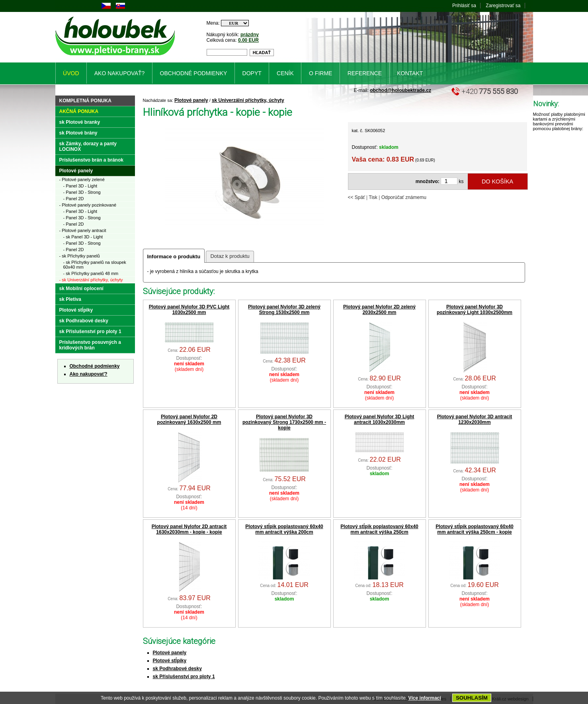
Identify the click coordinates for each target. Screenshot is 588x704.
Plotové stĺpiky (170, 661)
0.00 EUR (248, 40)
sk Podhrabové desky (177, 669)
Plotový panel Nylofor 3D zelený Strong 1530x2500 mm (284, 310)
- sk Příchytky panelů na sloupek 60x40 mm (95, 265)
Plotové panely (191, 100)
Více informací (425, 698)
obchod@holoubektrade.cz (400, 90)
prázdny (250, 35)
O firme (320, 73)
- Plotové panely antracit (83, 230)
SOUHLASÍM (472, 698)
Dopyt (252, 73)
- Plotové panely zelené (82, 179)
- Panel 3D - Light (80, 186)
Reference (365, 73)
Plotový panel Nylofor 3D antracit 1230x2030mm (475, 419)
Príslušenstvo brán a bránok (91, 160)
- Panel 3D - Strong (82, 192)
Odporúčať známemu (404, 197)
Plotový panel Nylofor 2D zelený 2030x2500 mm (379, 310)
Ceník (285, 73)
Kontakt (410, 73)
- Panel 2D (74, 199)
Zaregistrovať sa (503, 6)
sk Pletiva (70, 299)
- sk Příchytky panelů (80, 256)
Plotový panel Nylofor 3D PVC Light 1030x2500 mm (189, 310)
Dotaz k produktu (230, 256)
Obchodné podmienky (95, 366)
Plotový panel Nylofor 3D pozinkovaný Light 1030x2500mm (475, 310)
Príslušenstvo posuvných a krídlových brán (90, 345)
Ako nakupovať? (89, 374)
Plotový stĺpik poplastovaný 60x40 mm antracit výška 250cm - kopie (474, 529)
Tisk (373, 197)
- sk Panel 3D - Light (83, 237)
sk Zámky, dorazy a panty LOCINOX (88, 146)
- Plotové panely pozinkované (88, 205)
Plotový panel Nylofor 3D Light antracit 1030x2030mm (380, 419)
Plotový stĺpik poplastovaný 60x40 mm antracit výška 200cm (284, 529)
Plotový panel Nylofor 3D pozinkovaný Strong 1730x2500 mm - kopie (284, 422)
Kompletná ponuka (85, 101)
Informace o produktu (174, 256)
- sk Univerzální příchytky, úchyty (91, 280)
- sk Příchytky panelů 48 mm (91, 273)
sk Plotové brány (78, 133)
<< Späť (357, 197)
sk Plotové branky (80, 122)
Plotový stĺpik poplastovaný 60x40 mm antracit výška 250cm (379, 529)
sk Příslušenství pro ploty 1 (184, 677)
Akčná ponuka (79, 111)
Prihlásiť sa (464, 6)
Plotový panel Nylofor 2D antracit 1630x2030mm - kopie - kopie (189, 529)
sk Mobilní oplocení (81, 289)
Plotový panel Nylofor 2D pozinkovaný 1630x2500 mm (189, 419)
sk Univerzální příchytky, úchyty (248, 100)
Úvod (71, 73)
